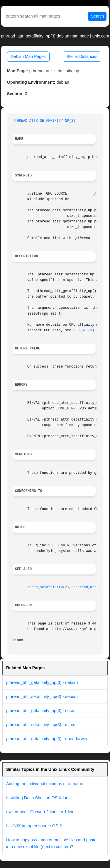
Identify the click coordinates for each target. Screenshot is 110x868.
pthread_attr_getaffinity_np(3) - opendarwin (47, 739)
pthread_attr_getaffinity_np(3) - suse (40, 711)
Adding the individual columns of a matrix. (45, 784)
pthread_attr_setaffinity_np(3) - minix (40, 725)
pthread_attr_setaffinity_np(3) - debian (42, 697)
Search (97, 16)
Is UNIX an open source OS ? (34, 826)
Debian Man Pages (28, 56)
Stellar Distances (82, 56)
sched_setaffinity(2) (48, 587)
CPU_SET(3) (84, 330)
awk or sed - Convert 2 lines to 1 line (40, 812)
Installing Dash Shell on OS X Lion (38, 798)
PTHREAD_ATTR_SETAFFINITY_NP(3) (44, 121)
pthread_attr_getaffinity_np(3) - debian (42, 682)
